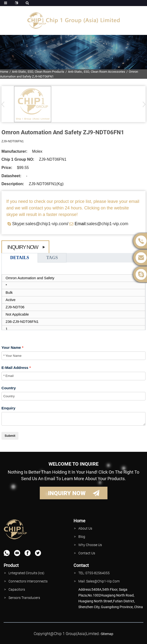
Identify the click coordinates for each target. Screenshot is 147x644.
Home (4, 72)
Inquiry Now (23, 247)
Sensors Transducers (24, 598)
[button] (143, 104)
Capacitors (17, 589)
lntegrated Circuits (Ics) (26, 573)
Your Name (11, 347)
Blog (82, 537)
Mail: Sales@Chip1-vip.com (99, 581)
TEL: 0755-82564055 (94, 573)
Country (9, 388)
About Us (85, 528)
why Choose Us (90, 545)
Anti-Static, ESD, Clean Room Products (38, 72)
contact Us (87, 553)
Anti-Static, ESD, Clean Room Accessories (97, 72)
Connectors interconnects (28, 581)
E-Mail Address (15, 368)
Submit (10, 436)
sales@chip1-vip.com (107, 224)
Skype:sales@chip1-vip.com (40, 224)
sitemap (107, 634)
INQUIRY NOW (67, 493)
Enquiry (8, 408)
